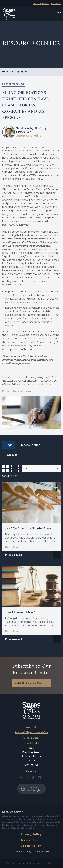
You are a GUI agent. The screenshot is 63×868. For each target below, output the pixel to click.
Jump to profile (29, 136)
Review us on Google (31, 789)
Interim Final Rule (50, 235)
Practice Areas (31, 752)
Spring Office (32, 727)
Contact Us (31, 765)
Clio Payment (41, 4)
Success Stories (29, 445)
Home (6, 72)
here (5, 253)
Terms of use (30, 840)
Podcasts (11, 455)
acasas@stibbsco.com (46, 384)
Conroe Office (31, 738)
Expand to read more (17, 391)
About (32, 748)
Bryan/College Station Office (31, 732)
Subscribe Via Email (29, 683)
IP (6, 555)
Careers (56, 4)
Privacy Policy (31, 834)
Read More (13, 547)
